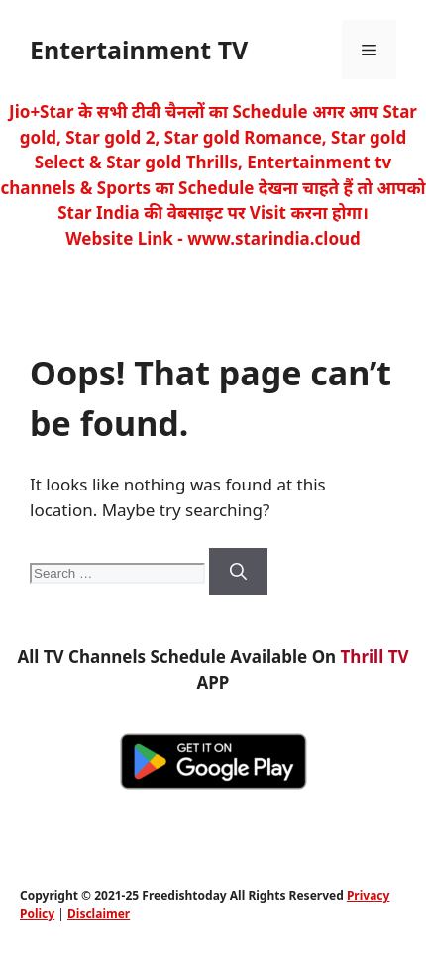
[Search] (238, 572)
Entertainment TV (139, 50)
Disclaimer (99, 913)
